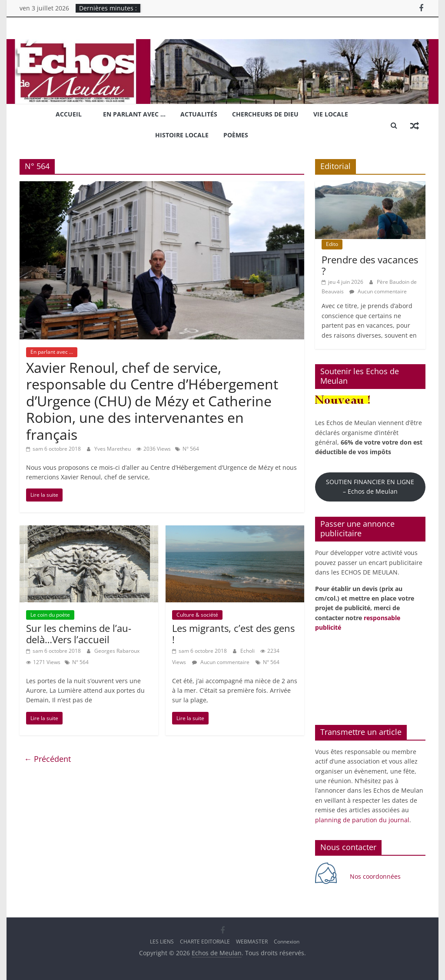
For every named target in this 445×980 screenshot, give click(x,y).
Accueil (69, 114)
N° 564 (191, 449)
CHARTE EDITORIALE (205, 942)
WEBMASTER (252, 942)
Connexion (287, 942)
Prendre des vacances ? (370, 265)
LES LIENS (162, 942)
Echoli (248, 651)
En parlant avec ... (52, 352)
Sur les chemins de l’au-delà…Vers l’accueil (79, 634)
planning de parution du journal (362, 820)
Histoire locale (182, 135)
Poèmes (236, 135)
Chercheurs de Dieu (265, 114)
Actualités (199, 114)
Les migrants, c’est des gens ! (233, 634)
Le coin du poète (50, 615)
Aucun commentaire (221, 662)
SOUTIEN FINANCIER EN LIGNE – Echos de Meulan (370, 487)
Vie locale (331, 114)
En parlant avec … (134, 114)
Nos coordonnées (376, 876)
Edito (332, 244)
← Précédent (47, 759)
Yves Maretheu (113, 449)
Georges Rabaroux (117, 651)
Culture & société (197, 615)
